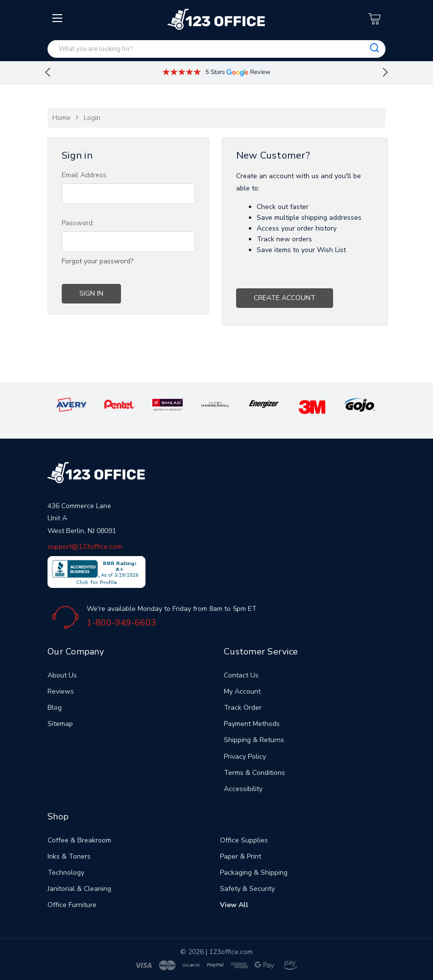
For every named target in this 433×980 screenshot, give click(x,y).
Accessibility (243, 789)
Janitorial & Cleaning (79, 889)
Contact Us (241, 675)
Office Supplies (244, 840)
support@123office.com (85, 547)
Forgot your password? (97, 261)
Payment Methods (252, 724)
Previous (48, 72)
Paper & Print (241, 856)
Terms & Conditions (254, 773)
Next (385, 72)
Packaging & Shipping (254, 873)
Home (61, 118)
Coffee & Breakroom (79, 840)
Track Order (243, 708)
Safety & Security (247, 889)
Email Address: (85, 175)
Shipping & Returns (254, 740)
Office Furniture (72, 905)
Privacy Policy (245, 757)
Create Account (285, 298)
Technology (66, 873)
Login (92, 118)
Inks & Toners (69, 856)
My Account (242, 691)
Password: (78, 223)
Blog (55, 708)
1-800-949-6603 (121, 623)
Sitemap (60, 724)
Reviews (61, 691)
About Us (62, 675)
